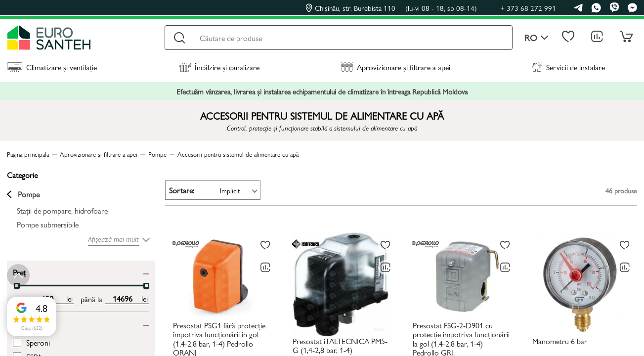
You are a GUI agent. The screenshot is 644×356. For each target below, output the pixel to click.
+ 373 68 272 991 (528, 8)
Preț (19, 272)
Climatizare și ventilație (52, 67)
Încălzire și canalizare (219, 67)
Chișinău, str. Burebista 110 (391, 8)
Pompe (23, 194)
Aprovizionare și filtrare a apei (395, 67)
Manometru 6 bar (560, 342)
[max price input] (122, 299)
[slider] (146, 286)
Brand (22, 323)
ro (537, 38)
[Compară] (265, 267)
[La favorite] (265, 245)
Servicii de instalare (568, 67)
